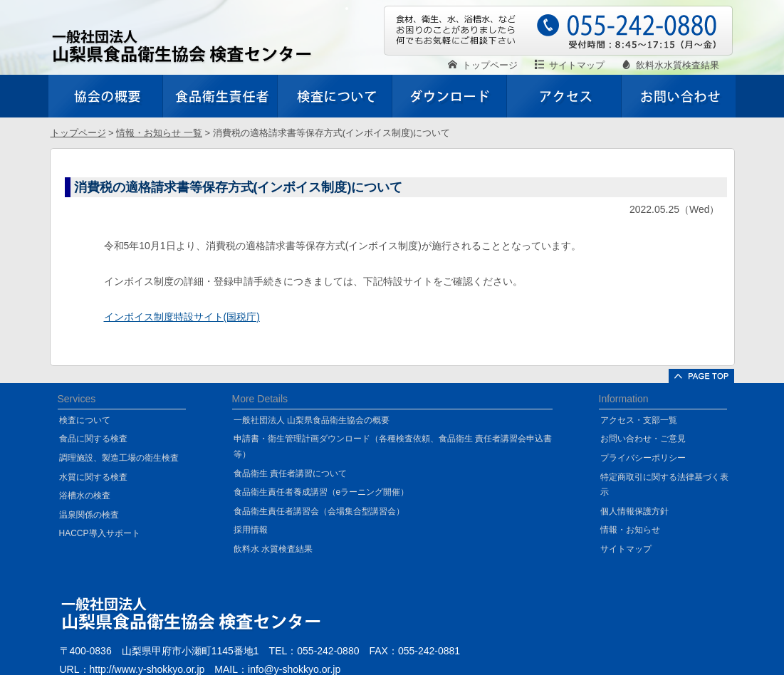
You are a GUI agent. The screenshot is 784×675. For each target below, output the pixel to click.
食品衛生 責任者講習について (290, 473)
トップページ (78, 133)
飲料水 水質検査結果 (273, 549)
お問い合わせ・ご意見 (643, 439)
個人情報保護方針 (634, 511)
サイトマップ (626, 549)
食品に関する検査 (93, 439)
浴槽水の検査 (85, 496)
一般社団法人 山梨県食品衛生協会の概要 (312, 420)
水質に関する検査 (93, 477)
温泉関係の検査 (89, 515)
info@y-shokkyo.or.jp (294, 669)
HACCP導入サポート (100, 533)
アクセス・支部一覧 (639, 420)
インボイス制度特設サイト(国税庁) (182, 317)
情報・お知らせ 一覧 (159, 133)
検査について (85, 420)
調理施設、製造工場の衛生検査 (119, 458)
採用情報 (251, 530)
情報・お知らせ (630, 530)
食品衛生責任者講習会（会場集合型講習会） (319, 511)
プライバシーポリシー (643, 458)
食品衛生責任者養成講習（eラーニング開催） (322, 492)
